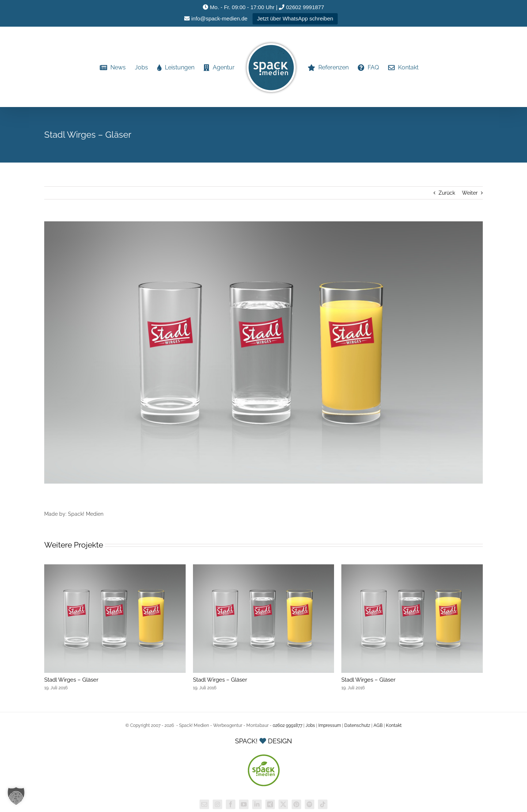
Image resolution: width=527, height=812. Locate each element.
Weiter (470, 193)
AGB (378, 725)
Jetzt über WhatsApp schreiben (295, 18)
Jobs (310, 725)
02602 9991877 (301, 7)
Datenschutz (357, 725)
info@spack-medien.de (216, 18)
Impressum (330, 725)
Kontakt (394, 725)
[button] (16, 796)
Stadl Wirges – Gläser (71, 680)
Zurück (447, 193)
